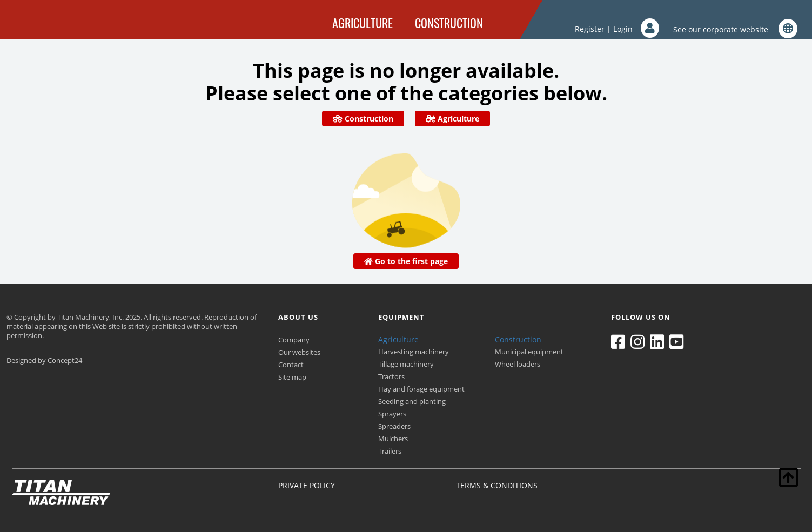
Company (294, 340)
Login (636, 29)
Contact (291, 365)
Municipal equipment (529, 352)
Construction (363, 119)
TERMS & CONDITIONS (497, 485)
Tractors (391, 376)
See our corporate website (735, 29)
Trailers (390, 451)
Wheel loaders (518, 364)
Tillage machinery (406, 364)
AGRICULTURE (363, 23)
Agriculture (452, 119)
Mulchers (393, 439)
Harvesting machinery (414, 352)
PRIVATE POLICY (307, 485)
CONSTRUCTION (449, 23)
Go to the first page (406, 261)
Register (590, 29)
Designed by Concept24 (44, 360)
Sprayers (392, 414)
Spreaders (394, 426)
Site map (292, 377)
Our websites (299, 352)
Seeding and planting (412, 401)
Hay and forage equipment (421, 389)
